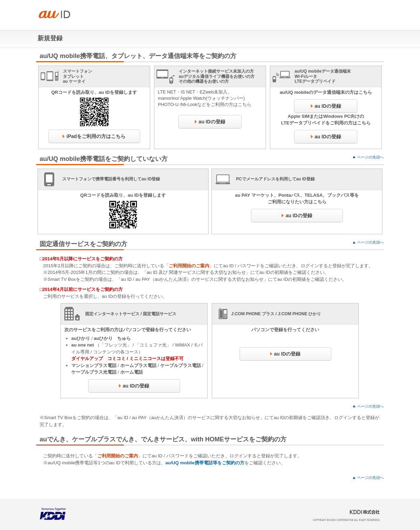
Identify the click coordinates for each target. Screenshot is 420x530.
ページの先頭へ (370, 157)
